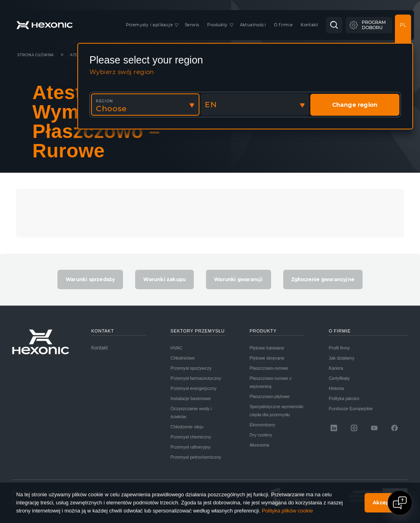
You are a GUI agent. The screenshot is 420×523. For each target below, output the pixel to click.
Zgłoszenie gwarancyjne (323, 279)
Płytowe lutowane (267, 348)
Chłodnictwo (182, 358)
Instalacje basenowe (191, 398)
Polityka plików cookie (287, 511)
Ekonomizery (263, 425)
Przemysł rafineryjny (190, 447)
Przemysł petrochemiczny (196, 457)
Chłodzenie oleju (187, 427)
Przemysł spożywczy (191, 368)
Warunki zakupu (164, 279)
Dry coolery (261, 435)
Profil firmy (339, 348)
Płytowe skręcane (267, 358)
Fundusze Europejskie (351, 409)
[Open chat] (400, 503)
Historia (336, 388)
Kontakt (100, 348)
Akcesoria (259, 445)
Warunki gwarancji (238, 279)
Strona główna (36, 55)
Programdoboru (374, 25)
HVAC (176, 348)
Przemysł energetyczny (193, 388)
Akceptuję (386, 503)
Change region (355, 105)
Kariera (336, 368)
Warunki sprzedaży (90, 279)
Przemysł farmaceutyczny (196, 378)
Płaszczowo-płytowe (270, 396)
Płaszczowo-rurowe (269, 368)
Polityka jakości (344, 398)
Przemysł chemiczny (191, 437)
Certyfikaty (339, 378)
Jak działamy (342, 358)
